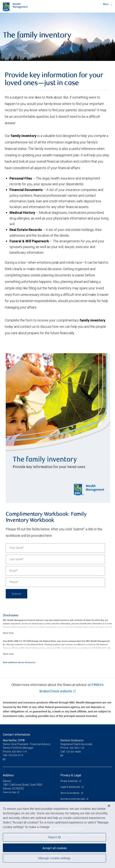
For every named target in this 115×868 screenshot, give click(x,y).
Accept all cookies (55, 848)
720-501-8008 (73, 752)
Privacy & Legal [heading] (71, 775)
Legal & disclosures (71, 787)
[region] (57, 835)
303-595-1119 (19, 752)
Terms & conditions (70, 793)
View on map (10, 792)
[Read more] (8, 633)
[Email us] (4, 759)
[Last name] (55, 559)
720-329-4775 (16, 755)
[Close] (109, 806)
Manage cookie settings (54, 858)
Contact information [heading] (16, 734)
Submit (16, 594)
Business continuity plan (73, 799)
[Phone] (55, 582)
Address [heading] (8, 775)
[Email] (55, 571)
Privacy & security (69, 781)
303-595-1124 (77, 748)
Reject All (54, 837)
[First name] (55, 548)
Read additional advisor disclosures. (19, 662)
